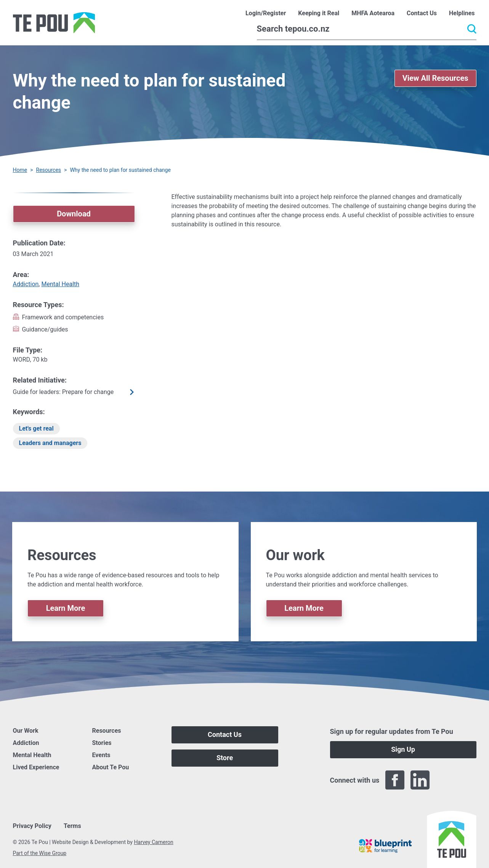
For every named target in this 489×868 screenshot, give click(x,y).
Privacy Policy (32, 826)
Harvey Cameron (153, 842)
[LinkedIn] (420, 780)
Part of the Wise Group (40, 853)
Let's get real (36, 428)
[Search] (367, 29)
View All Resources (435, 78)
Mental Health (60, 284)
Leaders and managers (50, 443)
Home (20, 170)
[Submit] (472, 29)
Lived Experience (36, 767)
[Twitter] (445, 780)
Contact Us (225, 734)
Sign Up (403, 749)
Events (101, 755)
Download (74, 214)
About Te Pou (111, 767)
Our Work (26, 731)
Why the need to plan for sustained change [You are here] (120, 170)
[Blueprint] (385, 846)
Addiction (26, 284)
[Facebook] (395, 780)
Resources (49, 170)
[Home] (54, 23)
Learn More (66, 608)
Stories (102, 743)
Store (225, 758)
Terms (72, 826)
